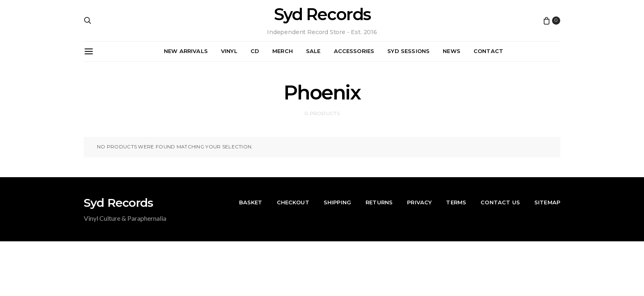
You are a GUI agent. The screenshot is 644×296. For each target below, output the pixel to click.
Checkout (293, 202)
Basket (251, 202)
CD (255, 51)
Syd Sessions (408, 51)
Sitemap (547, 202)
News (452, 51)
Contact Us (500, 202)
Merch (283, 51)
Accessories (354, 51)
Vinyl (229, 51)
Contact (488, 51)
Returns (379, 202)
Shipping (337, 202)
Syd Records (322, 14)
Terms (456, 202)
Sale (313, 51)
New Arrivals (186, 51)
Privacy (419, 202)
